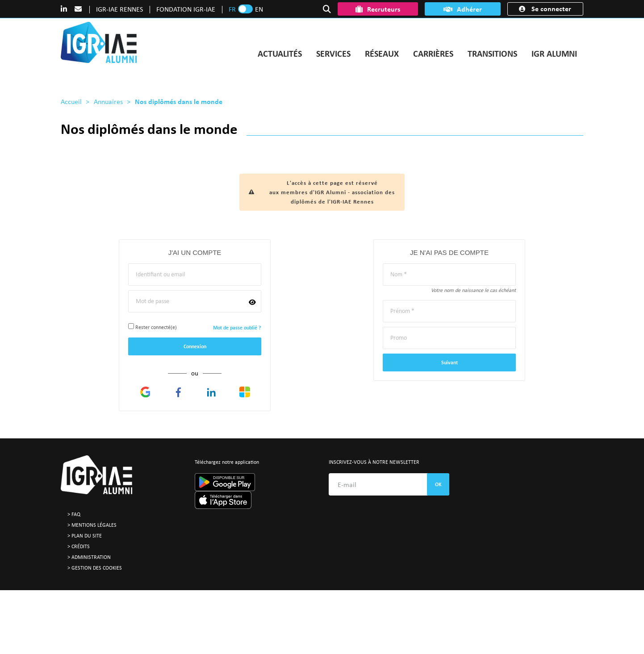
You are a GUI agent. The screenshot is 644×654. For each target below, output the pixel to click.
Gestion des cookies (97, 568)
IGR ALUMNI (554, 53)
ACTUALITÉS (280, 53)
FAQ (76, 514)
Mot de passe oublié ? (237, 328)
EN (259, 9)
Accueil (71, 101)
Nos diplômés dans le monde (179, 101)
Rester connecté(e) (153, 327)
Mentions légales (94, 525)
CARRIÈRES (433, 53)
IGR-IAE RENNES (119, 9)
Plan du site (87, 535)
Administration (91, 557)
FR (232, 9)
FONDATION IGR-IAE (186, 9)
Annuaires (108, 101)
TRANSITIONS (492, 53)
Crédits (81, 546)
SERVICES (333, 53)
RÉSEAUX (382, 53)
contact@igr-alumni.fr (236, 612)
